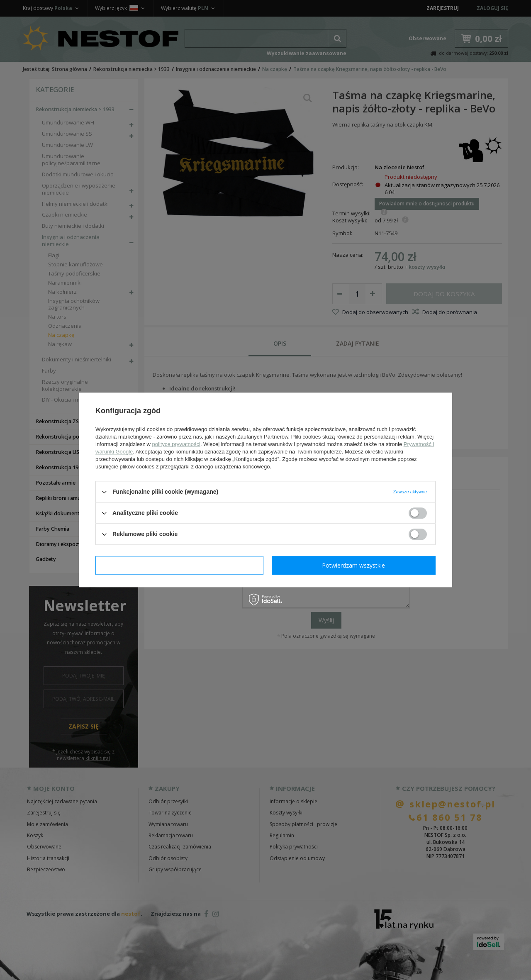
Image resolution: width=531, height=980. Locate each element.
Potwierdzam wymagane (179, 565)
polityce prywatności (176, 444)
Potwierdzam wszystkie (353, 565)
